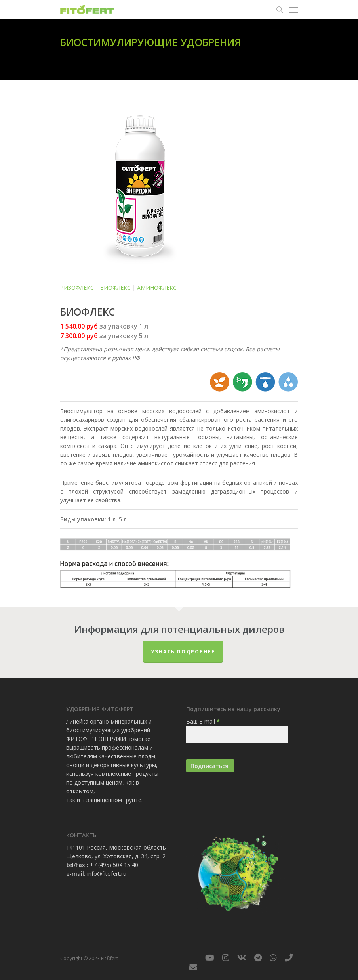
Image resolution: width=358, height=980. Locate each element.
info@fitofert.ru (107, 874)
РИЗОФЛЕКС (77, 288)
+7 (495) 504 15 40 (114, 865)
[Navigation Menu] (293, 10)
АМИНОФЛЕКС (157, 288)
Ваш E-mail (203, 721)
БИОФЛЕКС (115, 288)
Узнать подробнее (183, 652)
